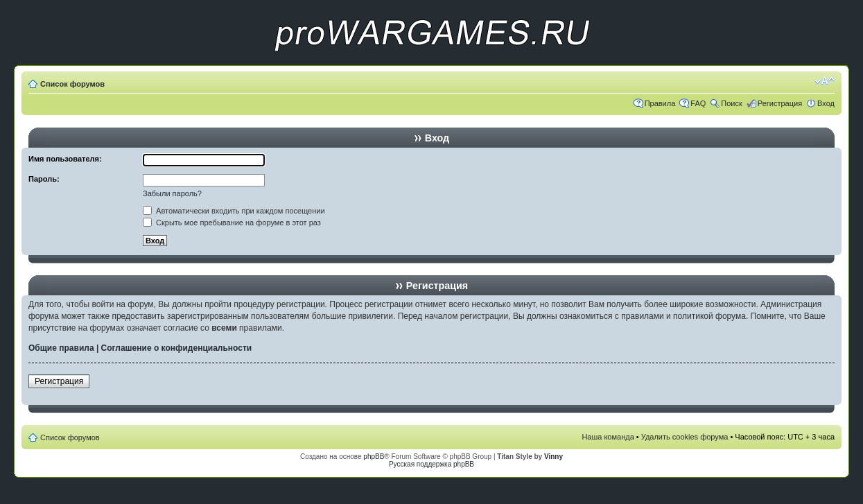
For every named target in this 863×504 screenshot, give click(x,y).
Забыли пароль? (172, 193)
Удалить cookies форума (685, 437)
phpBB (374, 457)
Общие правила (61, 348)
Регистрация (780, 103)
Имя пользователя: (65, 159)
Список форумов (72, 84)
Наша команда (608, 437)
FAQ (698, 103)
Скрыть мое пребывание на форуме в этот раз (232, 223)
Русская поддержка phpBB (431, 464)
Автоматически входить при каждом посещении (234, 211)
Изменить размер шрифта (825, 81)
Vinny (553, 457)
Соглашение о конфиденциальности (177, 348)
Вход (826, 103)
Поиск (731, 103)
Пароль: (44, 179)
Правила (660, 103)
